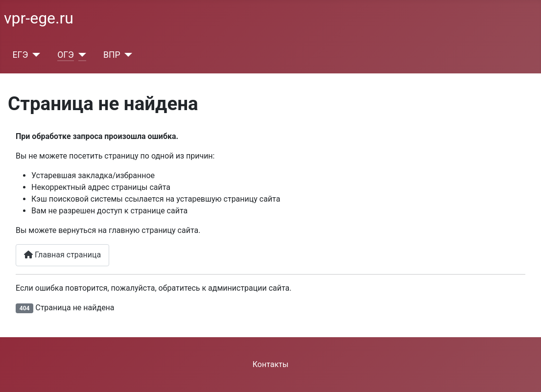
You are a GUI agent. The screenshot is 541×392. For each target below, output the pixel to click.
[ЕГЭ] (34, 55)
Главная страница (62, 255)
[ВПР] (127, 55)
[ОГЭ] (80, 55)
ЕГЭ (21, 55)
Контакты (270, 364)
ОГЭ (66, 55)
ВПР (112, 55)
